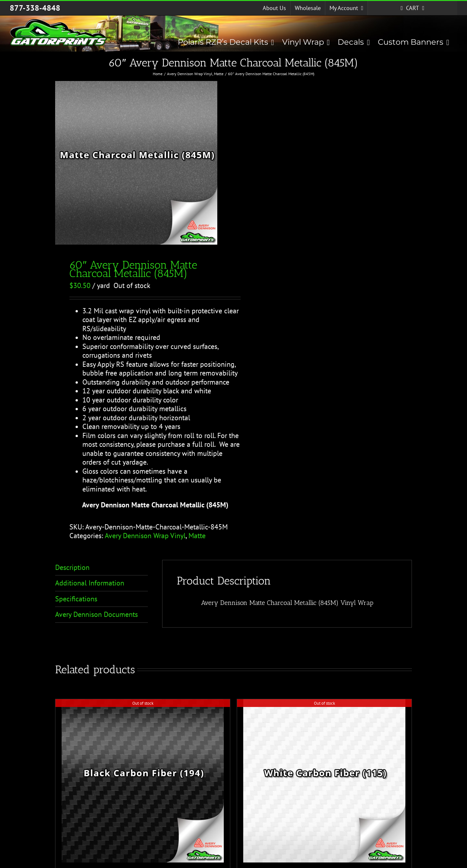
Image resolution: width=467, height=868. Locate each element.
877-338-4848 (35, 8)
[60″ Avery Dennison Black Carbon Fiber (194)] (143, 781)
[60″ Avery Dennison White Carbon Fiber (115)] (324, 781)
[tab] (102, 568)
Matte (197, 536)
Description (72, 567)
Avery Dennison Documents (96, 614)
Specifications (76, 599)
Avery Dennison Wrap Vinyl (145, 536)
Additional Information (90, 583)
